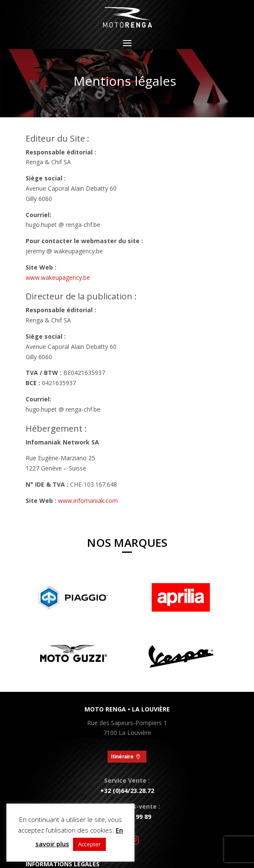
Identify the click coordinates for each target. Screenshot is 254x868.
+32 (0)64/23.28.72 (127, 791)
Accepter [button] (89, 844)
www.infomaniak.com (88, 501)
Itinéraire (122, 757)
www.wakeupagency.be (58, 277)
